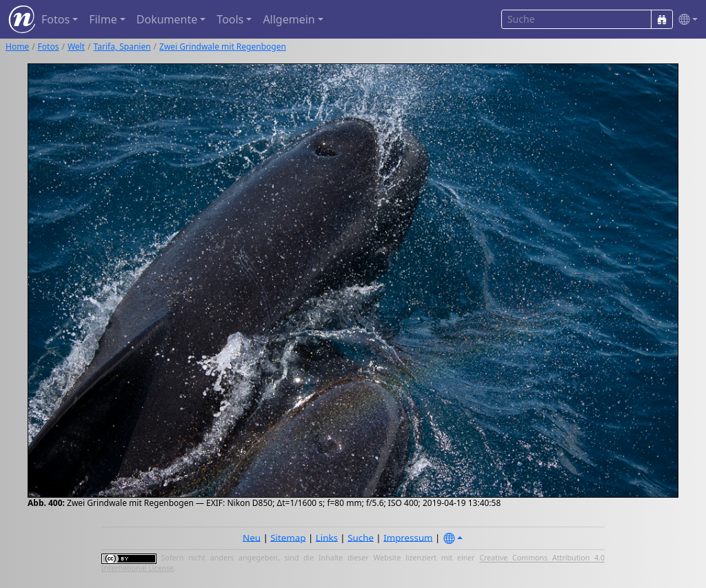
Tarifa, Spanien (122, 47)
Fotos (49, 47)
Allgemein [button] (289, 19)
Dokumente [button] (167, 19)
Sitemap (288, 537)
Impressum (408, 537)
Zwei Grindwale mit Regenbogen (223, 47)
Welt (76, 47)
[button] (685, 20)
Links (327, 537)
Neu (252, 537)
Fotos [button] (56, 19)
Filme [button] (103, 19)
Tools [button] (230, 19)
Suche (361, 537)
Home (17, 47)
